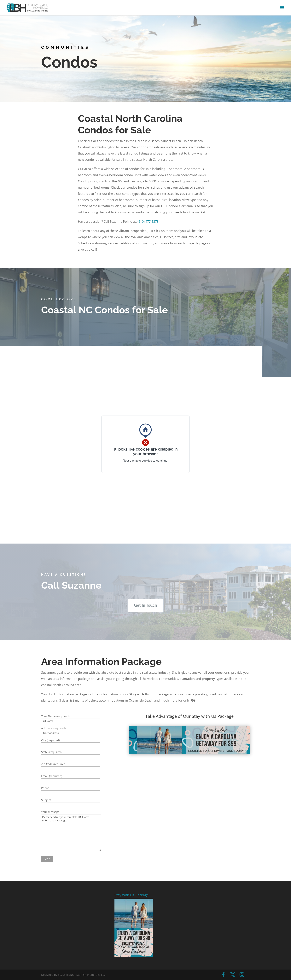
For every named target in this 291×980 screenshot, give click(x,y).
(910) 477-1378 (148, 222)
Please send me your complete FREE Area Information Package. (71, 833)
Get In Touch (145, 605)
